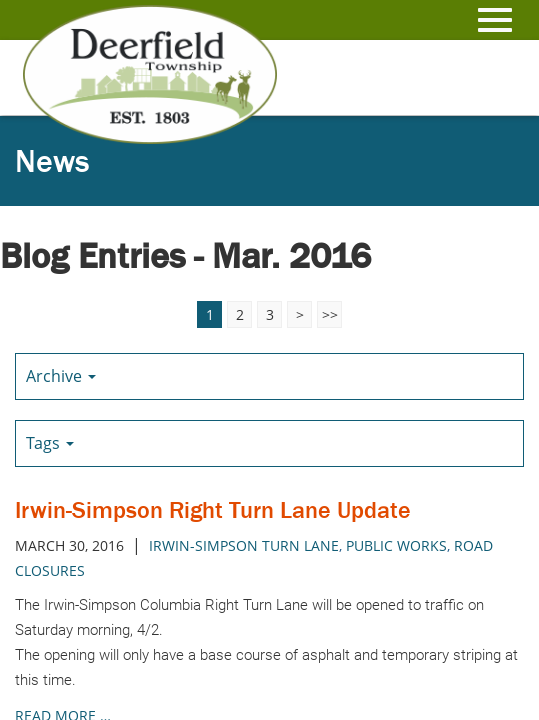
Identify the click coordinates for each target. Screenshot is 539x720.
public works (396, 545)
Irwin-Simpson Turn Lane (244, 545)
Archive (61, 376)
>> (330, 314)
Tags (50, 443)
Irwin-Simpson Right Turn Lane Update (213, 509)
